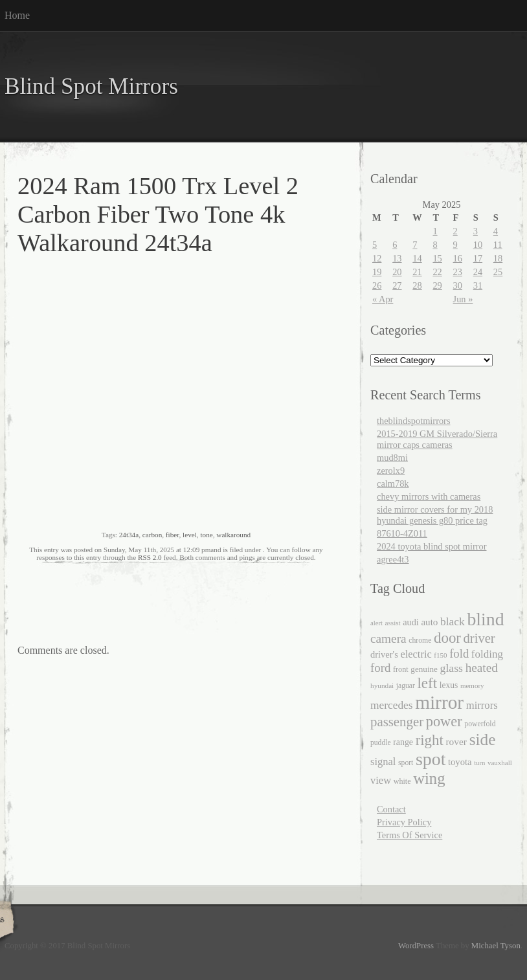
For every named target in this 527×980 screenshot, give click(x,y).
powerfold (480, 724)
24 (478, 272)
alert (376, 623)
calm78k (393, 484)
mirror (439, 702)
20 (397, 272)
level (190, 535)
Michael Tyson (496, 946)
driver (479, 638)
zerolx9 (391, 471)
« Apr (383, 299)
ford (380, 668)
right (430, 740)
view (381, 780)
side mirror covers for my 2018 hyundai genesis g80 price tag (435, 515)
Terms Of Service (409, 835)
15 (437, 258)
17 (478, 258)
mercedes (392, 705)
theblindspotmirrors (414, 421)
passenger (397, 722)
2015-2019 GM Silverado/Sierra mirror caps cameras (437, 439)
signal (383, 762)
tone (206, 535)
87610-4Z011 (402, 533)
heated (482, 668)
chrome (420, 640)
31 (478, 285)
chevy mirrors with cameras (429, 496)
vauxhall (500, 763)
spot (431, 759)
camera (388, 639)
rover (456, 741)
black (453, 621)
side (483, 739)
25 (498, 272)
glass (452, 668)
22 (437, 272)
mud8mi (392, 458)
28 (417, 285)
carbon (152, 535)
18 (498, 258)
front (401, 669)
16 (458, 258)
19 (377, 272)
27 (397, 285)
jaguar (406, 686)
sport (406, 763)
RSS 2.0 (150, 557)
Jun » (463, 299)
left (427, 683)
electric (416, 654)
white (402, 781)
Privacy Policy (404, 822)
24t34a (129, 535)
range (403, 742)
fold (459, 653)
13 (397, 258)
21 (417, 272)
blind (485, 619)
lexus (449, 685)
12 (377, 258)
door (447, 638)
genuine (424, 669)
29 (437, 285)
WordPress (416, 946)
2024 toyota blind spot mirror (432, 546)
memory (472, 685)
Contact (391, 809)
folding (487, 654)
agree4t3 (393, 559)
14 (417, 258)
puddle (381, 743)
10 (478, 245)
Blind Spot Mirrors (91, 86)
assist (393, 623)
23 (458, 272)
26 (377, 285)
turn (479, 763)
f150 (440, 655)
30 (458, 285)
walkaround (233, 535)
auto (429, 622)
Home (17, 15)
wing (429, 778)
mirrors (482, 705)
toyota (460, 762)
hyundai (382, 685)
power (444, 721)
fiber (173, 535)
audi (411, 622)
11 (498, 245)
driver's (384, 654)
